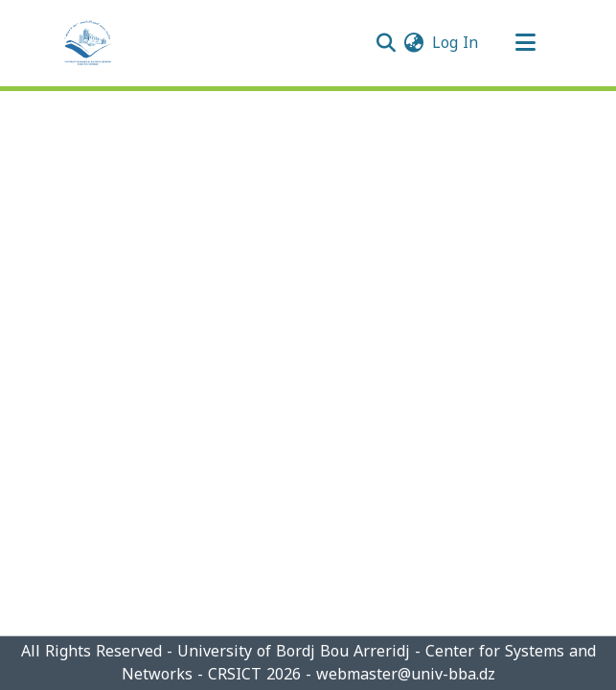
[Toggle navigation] (526, 43)
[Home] (88, 43)
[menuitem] (414, 43)
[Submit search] (387, 43)
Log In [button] (456, 43)
